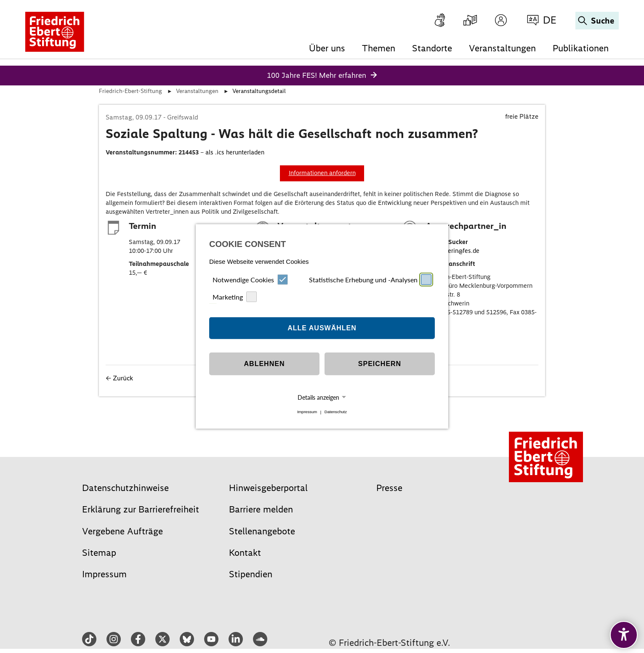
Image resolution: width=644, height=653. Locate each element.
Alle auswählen (322, 328)
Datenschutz (336, 412)
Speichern (380, 364)
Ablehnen (265, 364)
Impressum (307, 412)
